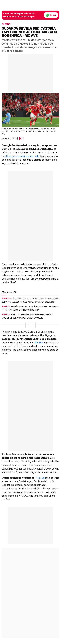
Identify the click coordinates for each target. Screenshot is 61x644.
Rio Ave (41, 478)
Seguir (51, 15)
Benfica (39, 342)
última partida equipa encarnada (22, 156)
